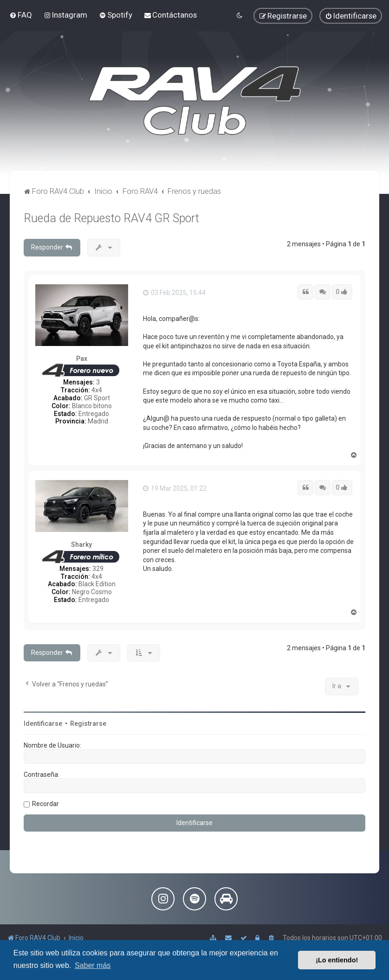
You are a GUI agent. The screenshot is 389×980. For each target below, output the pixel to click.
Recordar (45, 804)
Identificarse (43, 724)
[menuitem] (21, 15)
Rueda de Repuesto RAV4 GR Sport (111, 218)
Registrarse (88, 724)
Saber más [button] (93, 965)
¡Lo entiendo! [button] (337, 960)
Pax (82, 359)
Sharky (81, 544)
